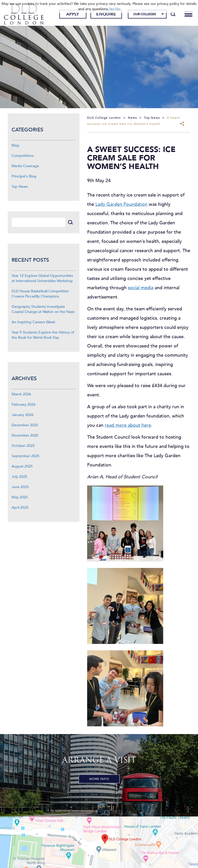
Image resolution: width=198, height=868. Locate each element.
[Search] (173, 14)
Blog (15, 145)
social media (141, 288)
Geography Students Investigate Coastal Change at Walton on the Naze (43, 309)
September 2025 (26, 456)
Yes (112, 9)
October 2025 (23, 446)
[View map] (99, 842)
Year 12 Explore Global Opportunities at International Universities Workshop (42, 278)
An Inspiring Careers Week (33, 322)
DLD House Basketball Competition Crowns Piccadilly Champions (40, 294)
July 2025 (19, 477)
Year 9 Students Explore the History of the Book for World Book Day (43, 335)
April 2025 (20, 508)
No (118, 9)
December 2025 (25, 425)
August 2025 (22, 466)
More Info (99, 779)
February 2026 (24, 405)
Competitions (23, 156)
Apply (73, 14)
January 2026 (23, 415)
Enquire (106, 14)
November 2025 (25, 435)
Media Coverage (25, 166)
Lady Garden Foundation (121, 204)
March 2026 (21, 394)
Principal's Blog (24, 176)
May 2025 (20, 497)
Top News (20, 187)
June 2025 (20, 487)
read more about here (128, 425)
